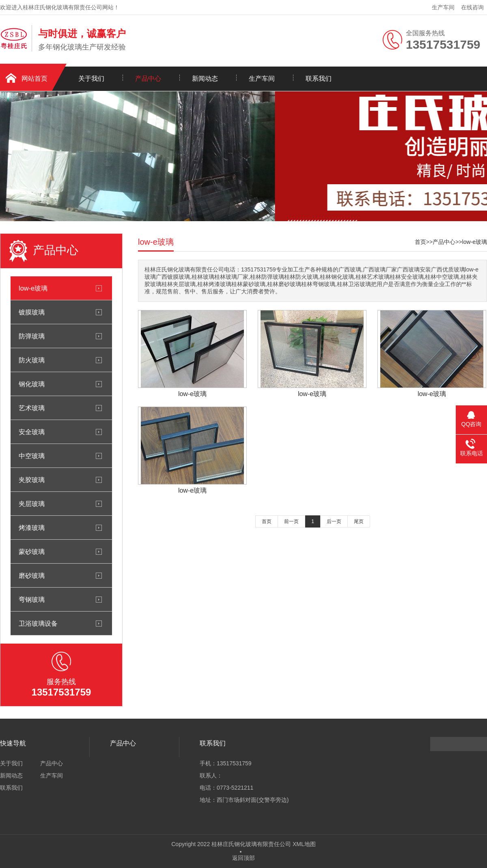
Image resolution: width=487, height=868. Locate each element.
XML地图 (304, 844)
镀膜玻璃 (32, 312)
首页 (420, 242)
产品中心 (148, 79)
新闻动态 (205, 79)
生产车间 (443, 7)
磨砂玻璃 (32, 575)
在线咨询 (472, 7)
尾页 (359, 521)
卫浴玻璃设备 (38, 623)
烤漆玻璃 (32, 528)
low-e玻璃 (33, 288)
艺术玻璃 (32, 408)
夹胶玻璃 (32, 480)
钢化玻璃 (32, 384)
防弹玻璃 (32, 336)
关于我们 (91, 79)
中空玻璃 (32, 456)
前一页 (291, 521)
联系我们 (319, 79)
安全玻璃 (32, 432)
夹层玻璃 (32, 504)
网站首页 (34, 79)
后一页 (334, 521)
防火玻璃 (32, 360)
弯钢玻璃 (32, 599)
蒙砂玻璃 (32, 551)
